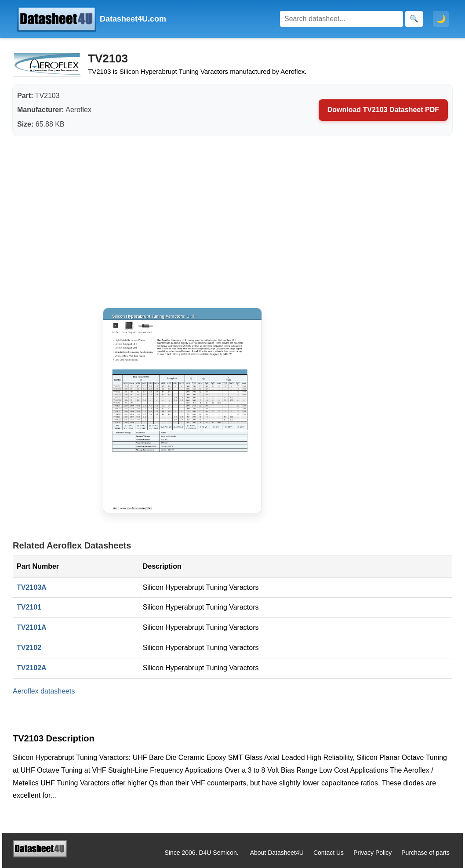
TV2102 (29, 648)
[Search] (341, 19)
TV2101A (32, 627)
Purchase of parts (425, 853)
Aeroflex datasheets (44, 691)
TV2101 (29, 607)
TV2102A (32, 668)
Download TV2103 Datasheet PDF (383, 110)
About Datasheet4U (277, 853)
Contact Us (329, 853)
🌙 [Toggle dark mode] (441, 19)
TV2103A (32, 587)
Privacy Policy (372, 853)
